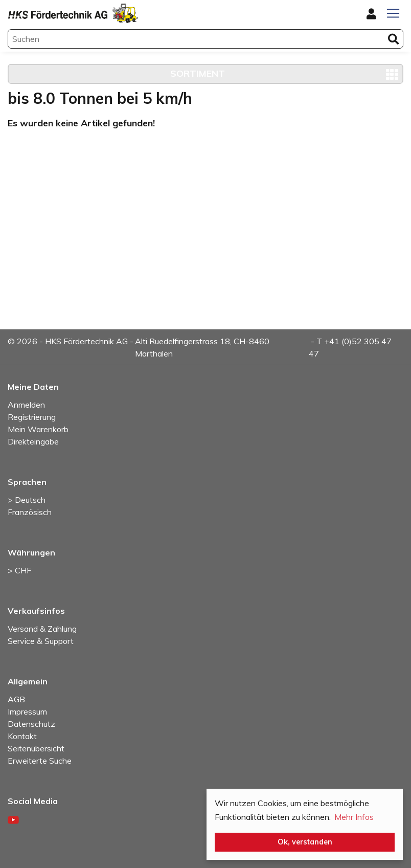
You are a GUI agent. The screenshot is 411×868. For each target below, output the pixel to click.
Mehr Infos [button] (354, 817)
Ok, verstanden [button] (305, 842)
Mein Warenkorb (38, 429)
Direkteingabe (33, 441)
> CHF (19, 570)
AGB (16, 699)
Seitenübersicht (36, 748)
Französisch (30, 512)
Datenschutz (31, 724)
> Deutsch (27, 500)
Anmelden (26, 405)
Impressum (27, 711)
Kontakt (22, 736)
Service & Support (41, 641)
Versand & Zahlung (42, 629)
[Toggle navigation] (393, 13)
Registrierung (32, 417)
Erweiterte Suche (40, 761)
